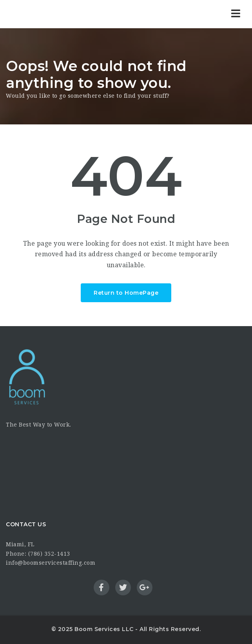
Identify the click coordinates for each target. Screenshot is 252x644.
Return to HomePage (126, 293)
